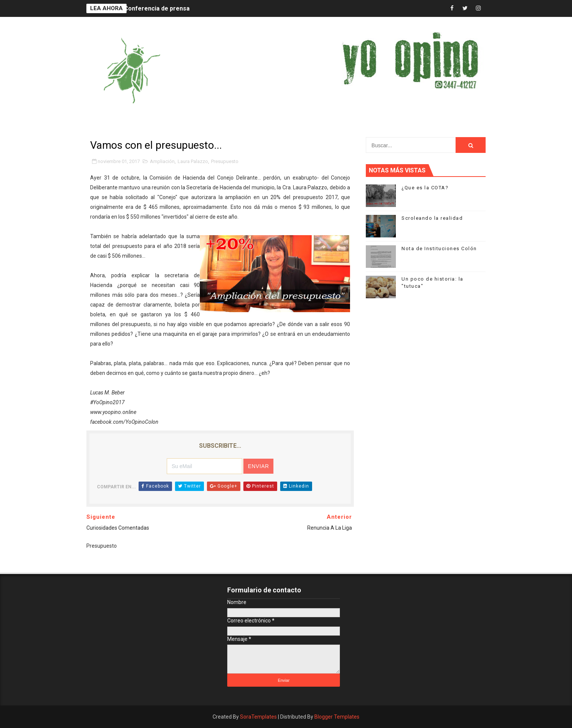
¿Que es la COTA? (425, 188)
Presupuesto (225, 161)
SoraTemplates (258, 717)
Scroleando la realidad (432, 218)
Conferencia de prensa (157, 8)
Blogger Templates (337, 717)
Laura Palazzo (193, 161)
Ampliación (162, 161)
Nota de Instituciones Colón (439, 248)
